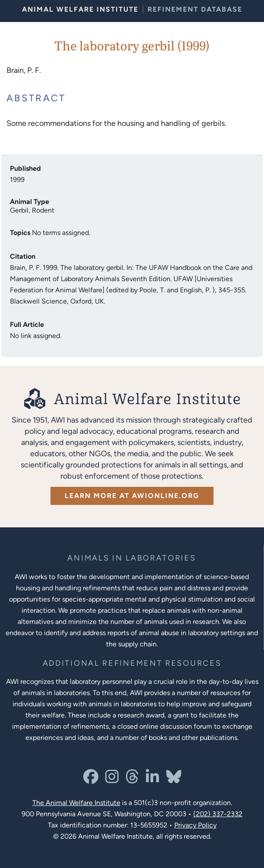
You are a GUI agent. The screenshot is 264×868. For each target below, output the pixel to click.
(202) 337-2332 (218, 814)
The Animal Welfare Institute (76, 803)
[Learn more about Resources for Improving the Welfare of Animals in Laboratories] (132, 663)
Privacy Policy (195, 825)
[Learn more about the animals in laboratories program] (132, 558)
